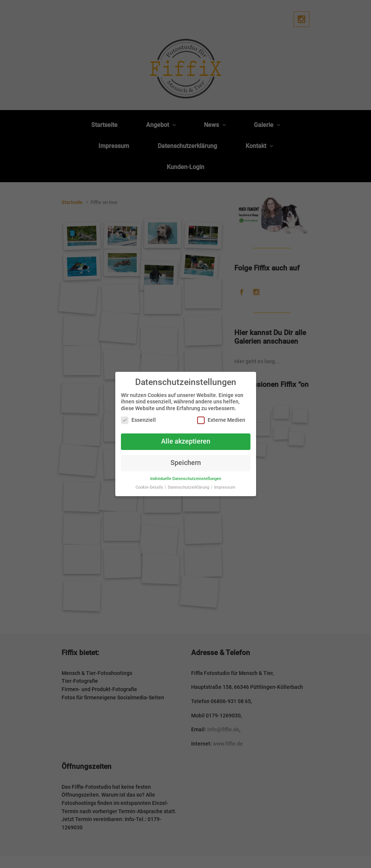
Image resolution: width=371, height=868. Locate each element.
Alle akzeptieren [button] (186, 441)
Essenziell (138, 420)
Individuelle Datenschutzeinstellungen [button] (186, 479)
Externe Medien (221, 420)
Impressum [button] (225, 487)
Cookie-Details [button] (150, 487)
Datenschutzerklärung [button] (189, 487)
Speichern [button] (186, 463)
